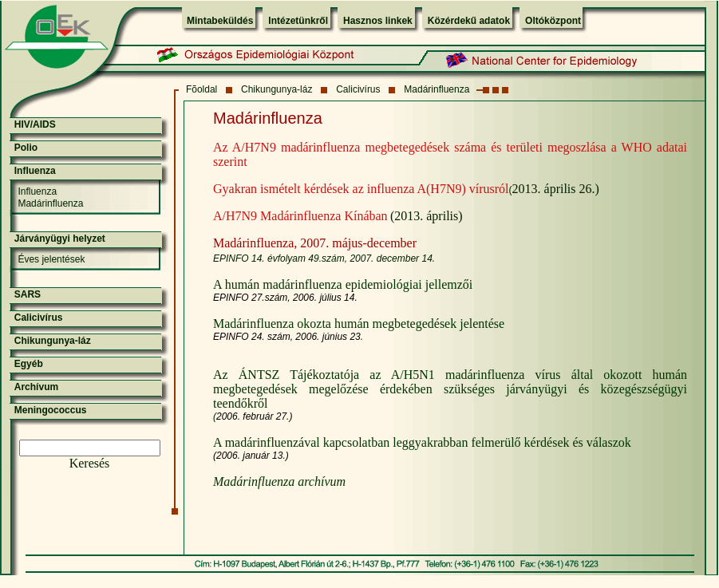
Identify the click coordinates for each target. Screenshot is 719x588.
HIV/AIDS (35, 124)
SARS (28, 294)
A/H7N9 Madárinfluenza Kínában (300, 216)
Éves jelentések (51, 259)
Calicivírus (358, 89)
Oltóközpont (553, 21)
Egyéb (29, 364)
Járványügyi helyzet (60, 239)
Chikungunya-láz (277, 89)
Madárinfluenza (437, 89)
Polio (26, 148)
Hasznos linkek (378, 21)
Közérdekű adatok (469, 21)
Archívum (36, 387)
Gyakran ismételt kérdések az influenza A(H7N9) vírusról (361, 189)
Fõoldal (201, 89)
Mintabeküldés (220, 21)
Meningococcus (51, 410)
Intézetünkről (298, 21)
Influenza (35, 171)
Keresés (90, 463)
